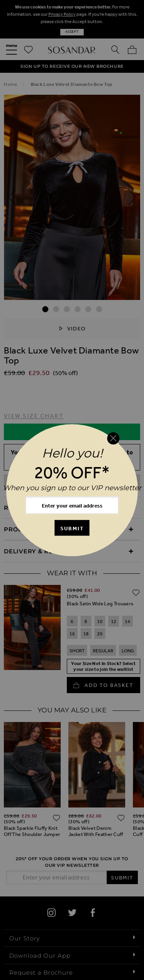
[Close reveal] (113, 439)
